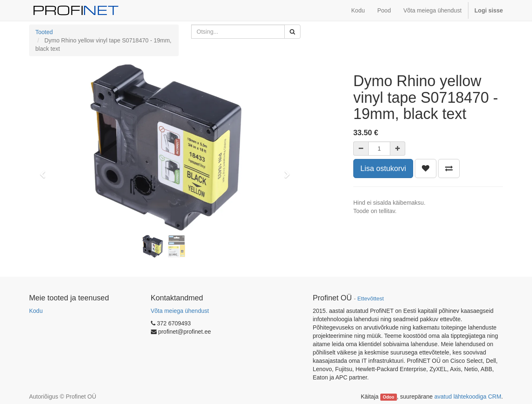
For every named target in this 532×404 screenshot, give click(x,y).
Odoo (388, 397)
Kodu (36, 311)
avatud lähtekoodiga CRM (468, 397)
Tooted (44, 32)
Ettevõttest (371, 299)
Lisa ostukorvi (383, 169)
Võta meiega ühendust (180, 311)
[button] (45, 171)
